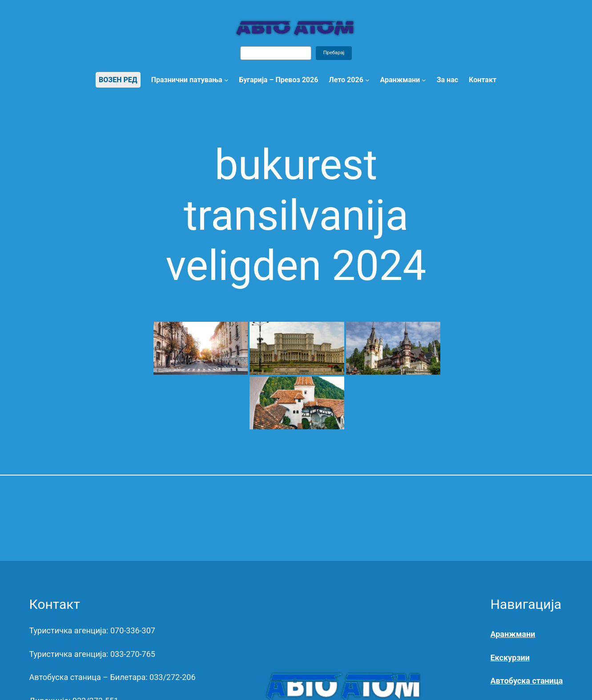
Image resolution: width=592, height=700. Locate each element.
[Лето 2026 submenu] (367, 80)
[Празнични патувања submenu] (226, 80)
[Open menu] (424, 80)
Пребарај (334, 53)
